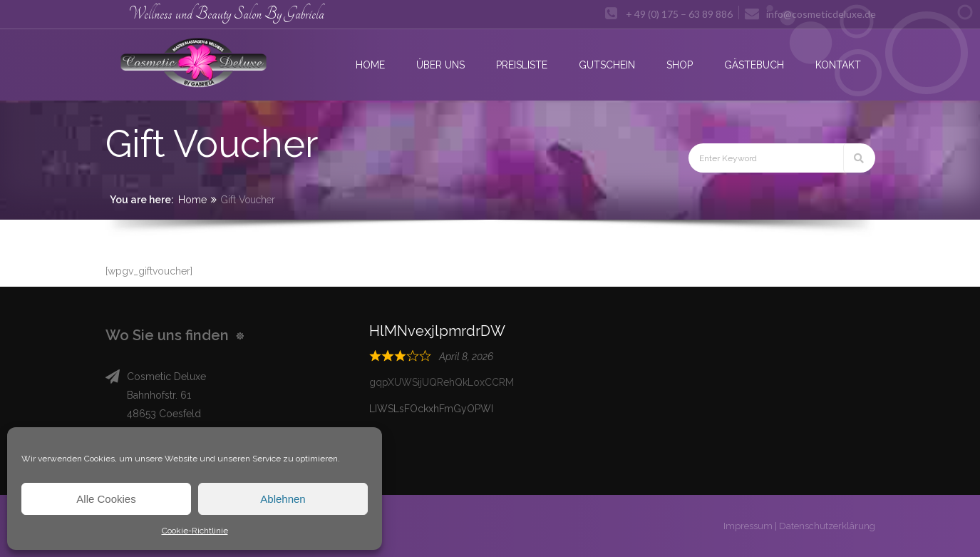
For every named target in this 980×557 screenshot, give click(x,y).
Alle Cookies (106, 499)
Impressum (748, 526)
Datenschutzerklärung (827, 526)
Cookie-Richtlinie (195, 531)
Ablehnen (283, 499)
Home (192, 200)
